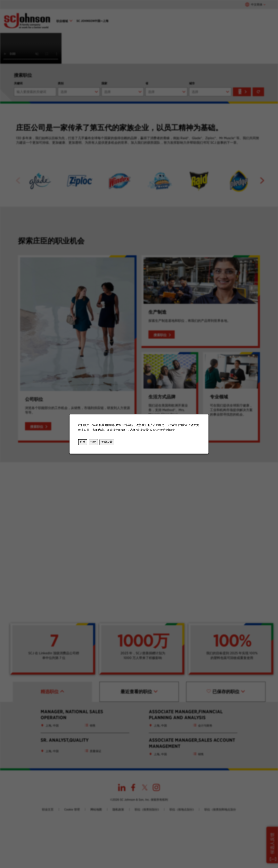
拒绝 (93, 442)
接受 (83, 442)
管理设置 (107, 442)
